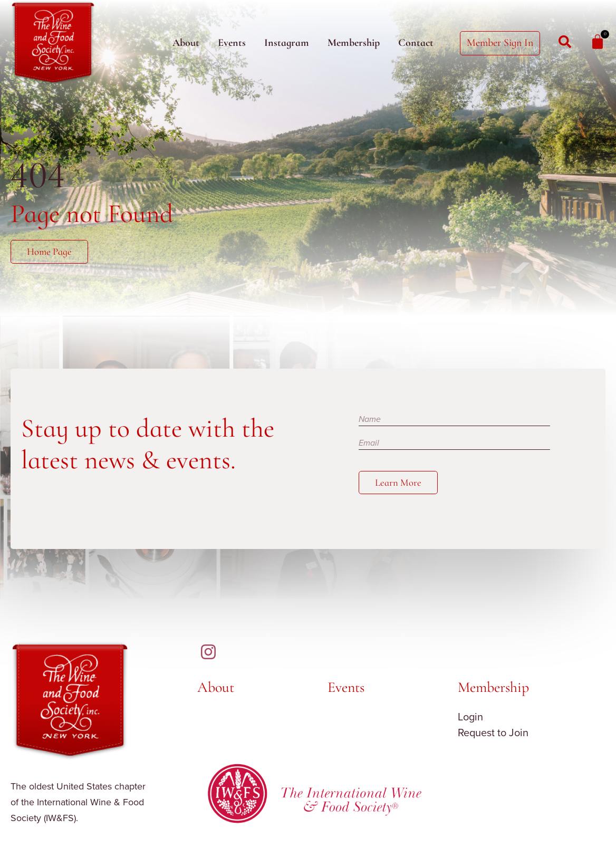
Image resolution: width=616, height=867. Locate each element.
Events (232, 43)
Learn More (400, 483)
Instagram (287, 43)
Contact (416, 43)
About (186, 43)
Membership (354, 43)
